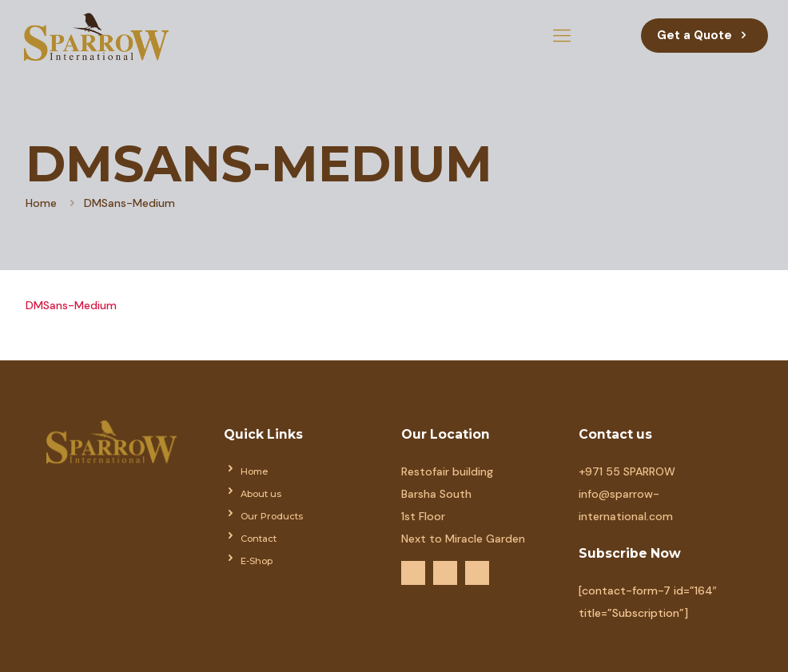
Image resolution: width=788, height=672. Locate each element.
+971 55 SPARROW (627, 471)
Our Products (272, 516)
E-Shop (257, 561)
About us (261, 494)
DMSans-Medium (71, 305)
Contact (259, 539)
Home (41, 203)
